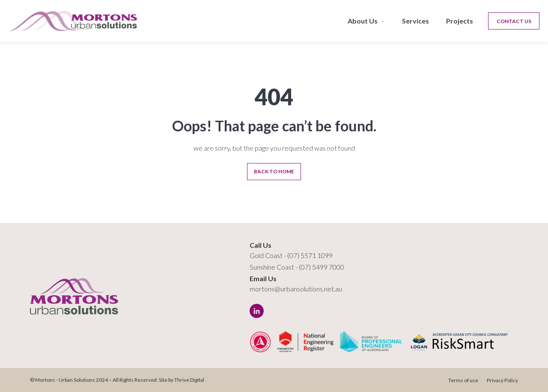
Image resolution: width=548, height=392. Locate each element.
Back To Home (274, 171)
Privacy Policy (502, 380)
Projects (460, 21)
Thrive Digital (189, 380)
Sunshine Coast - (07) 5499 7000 (297, 267)
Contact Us (514, 21)
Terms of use (463, 380)
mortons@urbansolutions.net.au (296, 289)
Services (415, 21)
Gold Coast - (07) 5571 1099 (291, 255)
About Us (363, 21)
